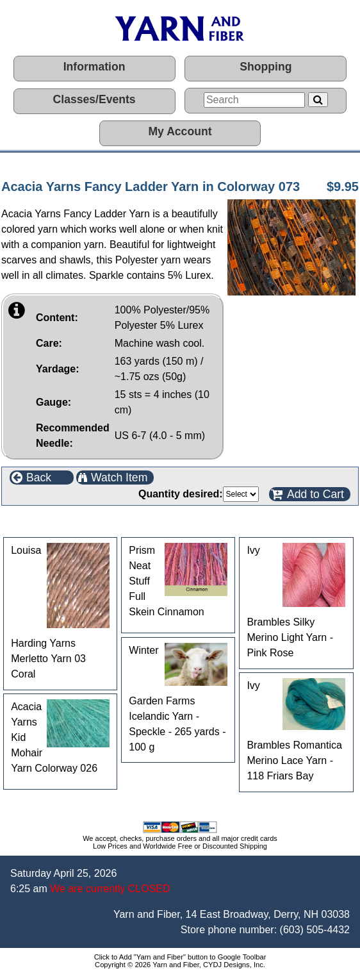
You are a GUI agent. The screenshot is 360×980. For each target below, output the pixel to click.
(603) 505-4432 (315, 930)
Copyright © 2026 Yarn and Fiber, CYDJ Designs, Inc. (180, 965)
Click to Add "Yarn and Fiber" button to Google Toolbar (180, 957)
